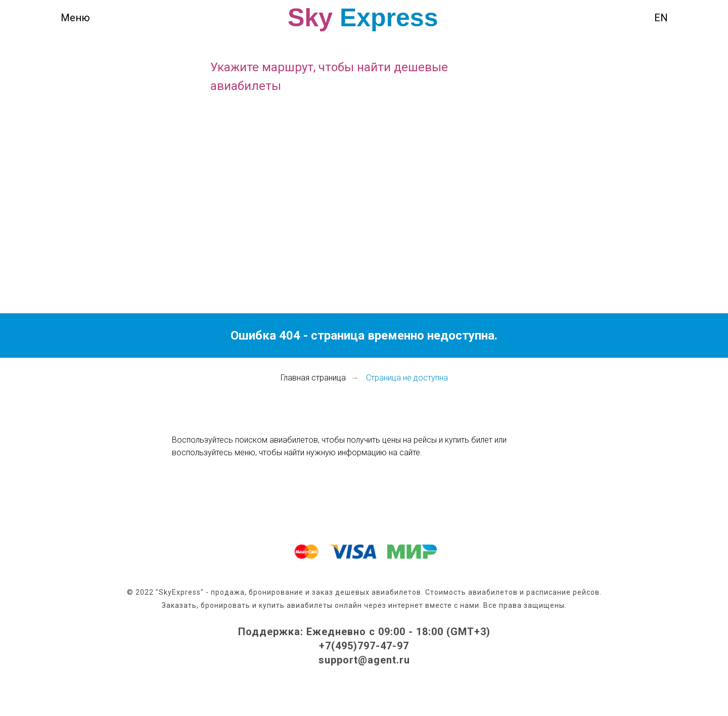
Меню (75, 18)
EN (661, 18)
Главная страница (313, 378)
